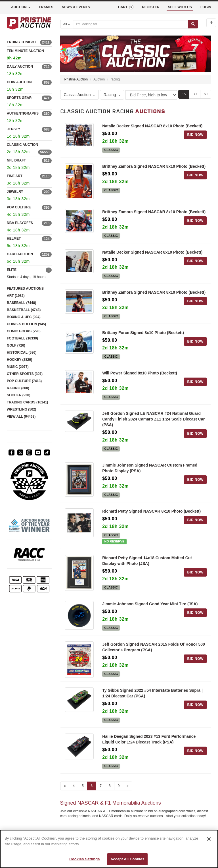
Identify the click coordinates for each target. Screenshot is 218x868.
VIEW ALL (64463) (21, 417)
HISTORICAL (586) (22, 353)
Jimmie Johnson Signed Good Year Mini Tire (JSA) (150, 604)
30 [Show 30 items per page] (195, 94)
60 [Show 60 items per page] (206, 94)
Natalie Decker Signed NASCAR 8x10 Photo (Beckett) (152, 126)
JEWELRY (15, 192)
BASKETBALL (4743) (24, 310)
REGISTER (151, 7)
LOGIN (206, 7)
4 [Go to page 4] (74, 786)
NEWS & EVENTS (76, 7)
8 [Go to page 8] (110, 786)
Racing (112, 95)
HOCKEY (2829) (19, 360)
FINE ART (15, 176)
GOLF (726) (16, 345)
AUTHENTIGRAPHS (23, 113)
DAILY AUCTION (20, 67)
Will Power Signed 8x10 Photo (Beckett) (140, 373)
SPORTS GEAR (19, 98)
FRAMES (46, 7)
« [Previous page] (65, 786)
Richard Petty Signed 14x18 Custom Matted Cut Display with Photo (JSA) (147, 561)
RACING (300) (18, 388)
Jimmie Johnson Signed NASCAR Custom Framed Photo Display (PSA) (150, 468)
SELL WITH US (180, 7)
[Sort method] (151, 95)
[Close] (209, 839)
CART (126, 7)
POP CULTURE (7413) (24, 381)
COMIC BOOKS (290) (24, 331)
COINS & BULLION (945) (26, 324)
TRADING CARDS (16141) (27, 402)
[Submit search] (193, 24)
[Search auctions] (131, 24)
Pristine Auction (76, 79)
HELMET (14, 239)
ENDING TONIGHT (22, 42)
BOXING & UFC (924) (24, 317)
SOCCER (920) (19, 395)
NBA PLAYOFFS (20, 223)
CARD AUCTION (20, 254)
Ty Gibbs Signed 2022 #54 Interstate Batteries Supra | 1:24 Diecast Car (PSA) (152, 693)
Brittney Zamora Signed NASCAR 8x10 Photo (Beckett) (154, 166)
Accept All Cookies (127, 859)
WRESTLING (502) (21, 409)
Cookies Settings (85, 859)
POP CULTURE (19, 207)
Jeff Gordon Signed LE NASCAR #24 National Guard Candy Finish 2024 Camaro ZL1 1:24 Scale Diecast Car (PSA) (153, 419)
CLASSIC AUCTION (22, 145)
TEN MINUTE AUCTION (29, 55)
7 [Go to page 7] (101, 786)
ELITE (12, 270)
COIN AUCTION (19, 82)
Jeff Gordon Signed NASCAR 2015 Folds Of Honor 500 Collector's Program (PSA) (154, 647)
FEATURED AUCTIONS (25, 289)
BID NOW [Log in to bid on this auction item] (195, 135)
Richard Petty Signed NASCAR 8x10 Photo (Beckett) (151, 511)
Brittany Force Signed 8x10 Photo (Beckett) (143, 333)
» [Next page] (128, 786)
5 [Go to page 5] (83, 786)
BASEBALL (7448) (21, 303)
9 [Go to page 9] (119, 786)
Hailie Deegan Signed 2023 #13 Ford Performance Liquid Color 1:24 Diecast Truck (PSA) (149, 739)
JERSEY (13, 129)
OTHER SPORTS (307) (25, 374)
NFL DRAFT (16, 160)
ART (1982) (16, 296)
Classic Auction (80, 95)
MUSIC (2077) (18, 367)
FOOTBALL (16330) (22, 338)
